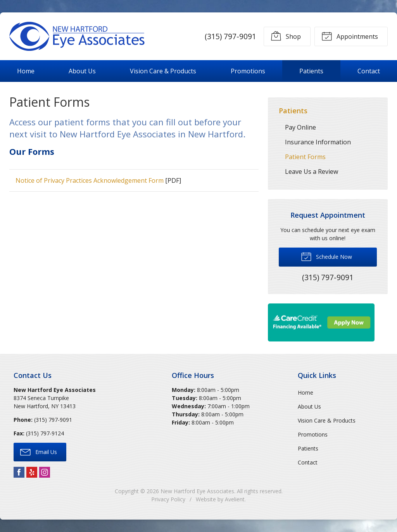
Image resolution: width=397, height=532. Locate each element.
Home (26, 71)
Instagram (45, 472)
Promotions (248, 71)
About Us (82, 71)
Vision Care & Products (163, 71)
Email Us (39, 452)
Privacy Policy (168, 499)
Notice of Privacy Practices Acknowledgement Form (90, 180)
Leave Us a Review (312, 172)
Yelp (32, 472)
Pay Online (300, 127)
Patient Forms (305, 157)
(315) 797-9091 (230, 36)
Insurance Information (318, 142)
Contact (369, 71)
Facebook (19, 472)
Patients (311, 71)
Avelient (235, 499)
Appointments (350, 36)
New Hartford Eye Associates (197, 491)
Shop (286, 36)
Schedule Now (326, 256)
